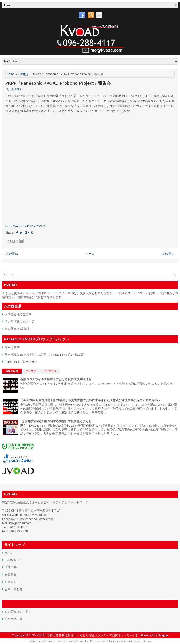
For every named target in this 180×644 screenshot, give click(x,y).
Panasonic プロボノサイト (23, 362)
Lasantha (83, 641)
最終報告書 (12, 347)
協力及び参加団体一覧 (20, 321)
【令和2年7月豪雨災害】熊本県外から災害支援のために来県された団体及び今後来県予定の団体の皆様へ (90, 400)
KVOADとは (13, 560)
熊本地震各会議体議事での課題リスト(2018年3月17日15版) (45, 355)
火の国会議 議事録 (17, 329)
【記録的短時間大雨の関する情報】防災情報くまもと (56, 421)
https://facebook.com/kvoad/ (36, 519)
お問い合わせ (14, 589)
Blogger (163, 635)
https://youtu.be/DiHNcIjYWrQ (25, 226)
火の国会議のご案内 (18, 314)
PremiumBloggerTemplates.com (108, 641)
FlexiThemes (48, 641)
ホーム (90, 254)
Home (11, 74)
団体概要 (11, 567)
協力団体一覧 (14, 619)
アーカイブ (50, 371)
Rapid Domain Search (139, 641)
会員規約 (11, 582)
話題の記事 (12, 371)
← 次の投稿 (10, 254)
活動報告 (24, 74)
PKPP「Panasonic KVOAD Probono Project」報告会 (58, 83)
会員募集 (11, 575)
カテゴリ (31, 371)
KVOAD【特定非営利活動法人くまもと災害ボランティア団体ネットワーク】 (88, 635)
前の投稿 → (170, 254)
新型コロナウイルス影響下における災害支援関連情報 (56, 379)
